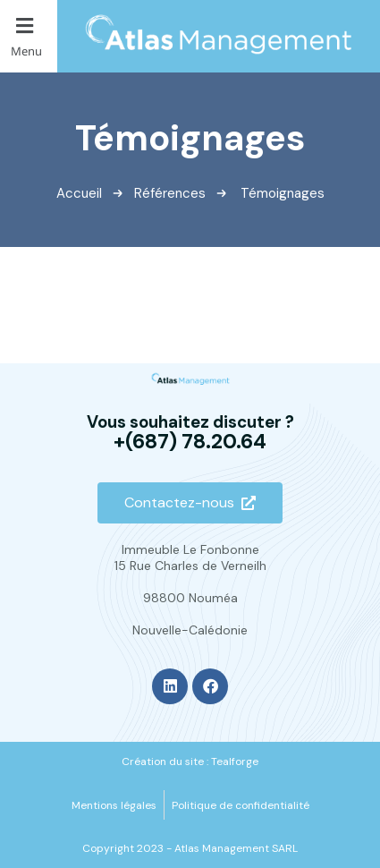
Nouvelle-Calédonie (190, 630)
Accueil (79, 193)
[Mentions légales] (114, 805)
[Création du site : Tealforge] (190, 762)
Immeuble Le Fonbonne (190, 549)
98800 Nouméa (190, 598)
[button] (29, 36)
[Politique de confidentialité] (241, 805)
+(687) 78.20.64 (190, 442)
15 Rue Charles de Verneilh (190, 566)
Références (170, 193)
